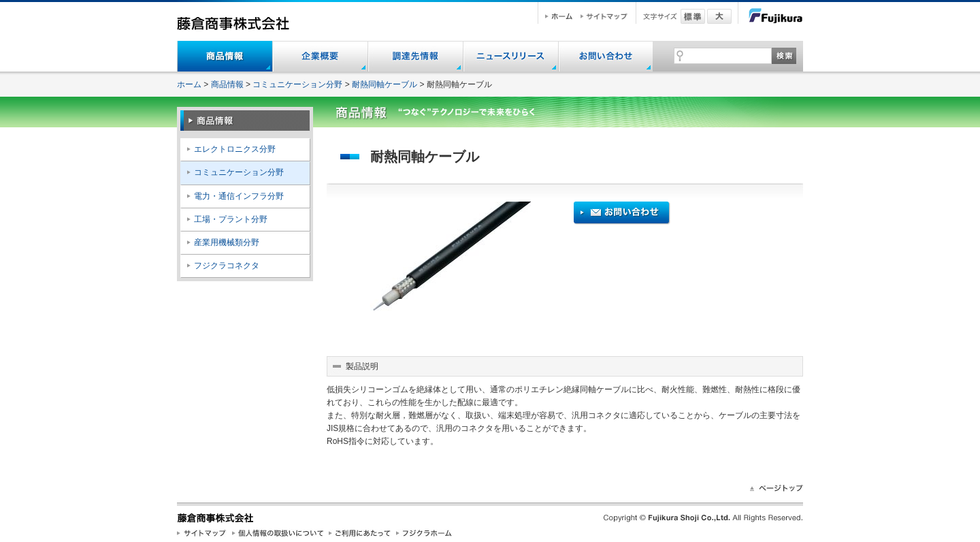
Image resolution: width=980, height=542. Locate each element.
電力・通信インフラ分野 (239, 196)
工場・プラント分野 (231, 219)
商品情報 (227, 84)
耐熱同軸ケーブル (385, 84)
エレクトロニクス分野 (235, 149)
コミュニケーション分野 (297, 84)
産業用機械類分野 (227, 242)
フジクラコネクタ (227, 266)
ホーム (189, 84)
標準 (693, 16)
